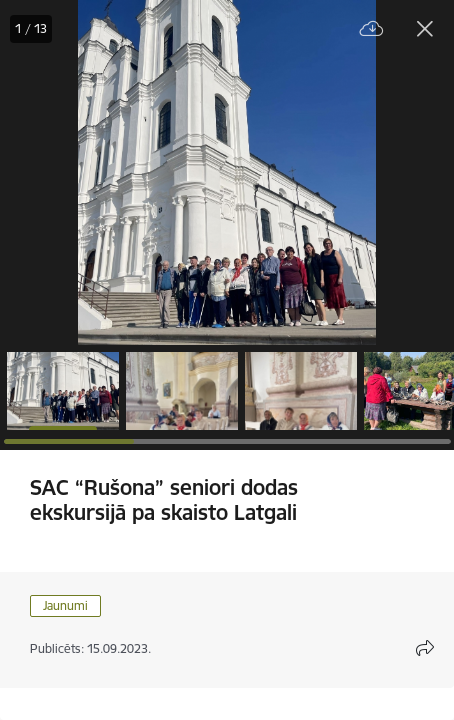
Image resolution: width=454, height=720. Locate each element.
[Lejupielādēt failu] (372, 29)
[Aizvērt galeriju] (425, 29)
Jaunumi (65, 605)
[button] (63, 391)
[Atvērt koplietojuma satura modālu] (425, 648)
